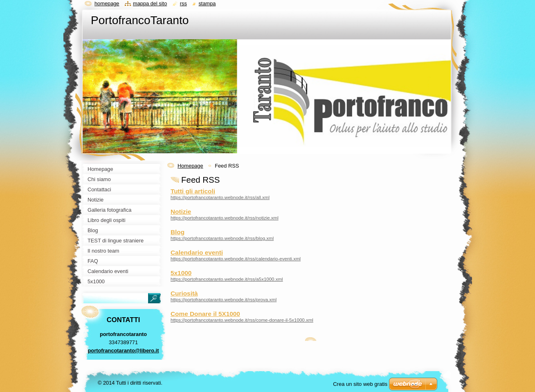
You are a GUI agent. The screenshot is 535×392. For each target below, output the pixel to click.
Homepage (190, 166)
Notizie (181, 212)
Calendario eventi (197, 252)
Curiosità (184, 293)
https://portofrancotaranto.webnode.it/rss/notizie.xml (225, 218)
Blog (178, 232)
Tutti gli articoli (193, 191)
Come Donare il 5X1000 (205, 314)
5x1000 (181, 273)
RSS (183, 3)
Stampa (207, 3)
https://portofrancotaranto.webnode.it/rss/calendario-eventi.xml (236, 259)
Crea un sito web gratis (360, 384)
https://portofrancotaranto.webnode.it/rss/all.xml (220, 197)
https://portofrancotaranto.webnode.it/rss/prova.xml (224, 300)
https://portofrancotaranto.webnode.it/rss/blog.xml (222, 238)
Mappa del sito (150, 3)
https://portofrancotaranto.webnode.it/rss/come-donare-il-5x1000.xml (242, 320)
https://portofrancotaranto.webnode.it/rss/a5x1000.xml (227, 279)
